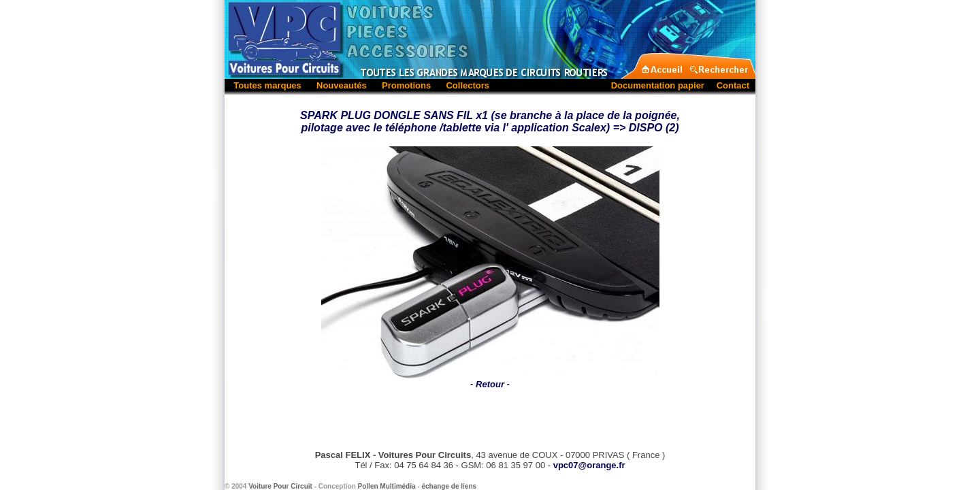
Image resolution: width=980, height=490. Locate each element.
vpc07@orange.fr (589, 465)
